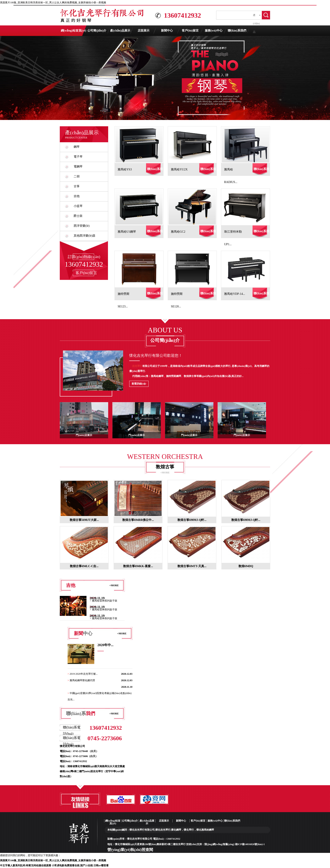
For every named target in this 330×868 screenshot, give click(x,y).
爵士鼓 (78, 216)
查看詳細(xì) (138, 384)
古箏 (77, 186)
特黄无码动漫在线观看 (39, 865)
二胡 (77, 176)
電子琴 (78, 157)
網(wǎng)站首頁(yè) (74, 31)
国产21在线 (86, 865)
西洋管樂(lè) (82, 226)
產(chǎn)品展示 (120, 31)
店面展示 (144, 31)
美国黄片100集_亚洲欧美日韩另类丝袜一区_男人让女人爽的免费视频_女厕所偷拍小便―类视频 (53, 3)
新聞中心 (167, 31)
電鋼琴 (78, 167)
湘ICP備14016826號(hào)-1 (250, 844)
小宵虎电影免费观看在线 (66, 865)
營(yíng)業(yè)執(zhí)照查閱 (130, 850)
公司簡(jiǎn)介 (97, 31)
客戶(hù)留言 (190, 31)
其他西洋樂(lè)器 (84, 236)
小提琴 (78, 206)
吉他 (77, 196)
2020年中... (105, 645)
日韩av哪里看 (101, 865)
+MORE (165, 473)
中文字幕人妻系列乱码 (13, 865)
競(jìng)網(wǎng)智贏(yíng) (219, 844)
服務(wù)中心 (214, 31)
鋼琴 (77, 147)
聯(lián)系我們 (237, 31)
